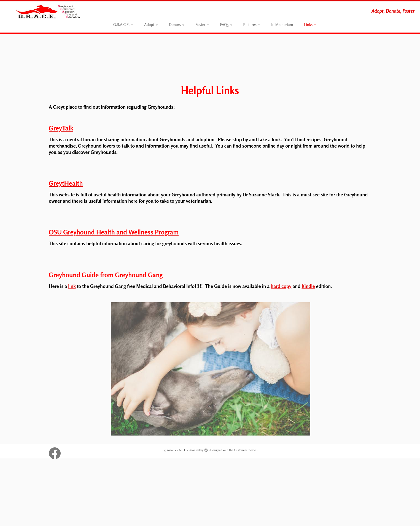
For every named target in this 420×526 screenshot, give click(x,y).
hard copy (281, 286)
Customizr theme (245, 450)
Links (310, 24)
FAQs (226, 24)
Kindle (308, 286)
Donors (177, 24)
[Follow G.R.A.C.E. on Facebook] (57, 452)
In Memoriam (282, 24)
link (72, 286)
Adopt (151, 24)
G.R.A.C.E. (123, 24)
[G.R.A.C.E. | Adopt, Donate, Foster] (49, 12)
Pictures (252, 24)
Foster (202, 24)
